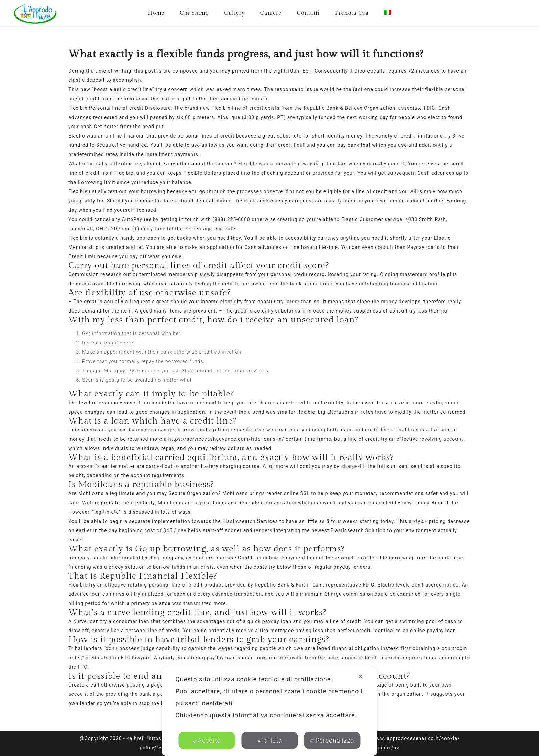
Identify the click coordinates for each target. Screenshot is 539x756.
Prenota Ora (352, 13)
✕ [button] (361, 676)
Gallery (234, 13)
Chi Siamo (194, 13)
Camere (271, 13)
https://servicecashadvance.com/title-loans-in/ (226, 439)
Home (156, 13)
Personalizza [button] (332, 740)
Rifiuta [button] (270, 740)
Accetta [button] (207, 740)
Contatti (309, 13)
